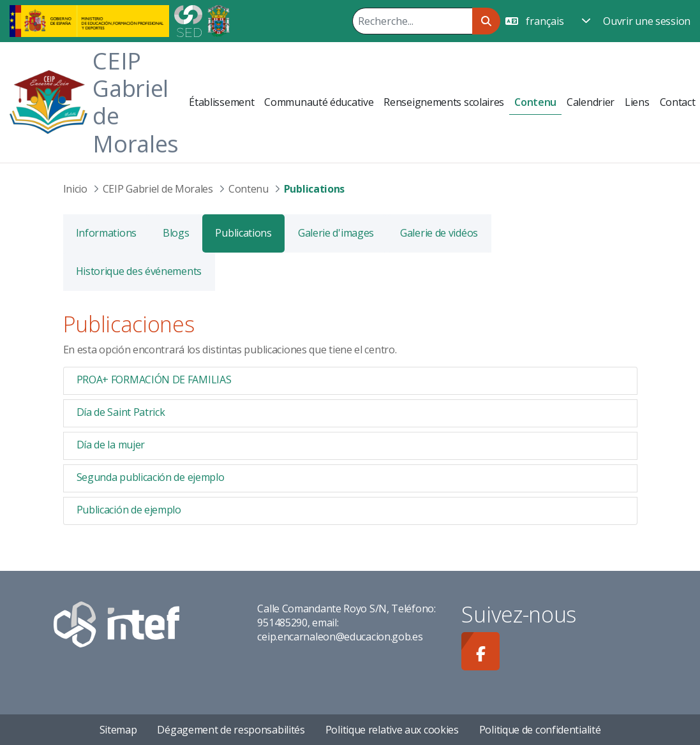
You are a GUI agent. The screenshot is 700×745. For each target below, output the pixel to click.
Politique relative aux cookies (392, 730)
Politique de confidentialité (540, 730)
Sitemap (118, 730)
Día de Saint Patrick (121, 412)
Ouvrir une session (647, 21)
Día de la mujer (111, 445)
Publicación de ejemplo (129, 510)
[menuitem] (221, 102)
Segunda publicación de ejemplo (151, 477)
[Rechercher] (412, 21)
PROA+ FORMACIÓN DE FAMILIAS (154, 380)
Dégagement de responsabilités (231, 730)
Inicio (75, 189)
